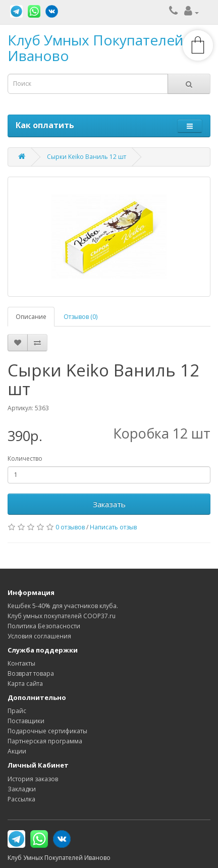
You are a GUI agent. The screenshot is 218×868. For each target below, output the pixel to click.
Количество (25, 458)
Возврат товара (31, 673)
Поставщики (26, 721)
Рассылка (21, 799)
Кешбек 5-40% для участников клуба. (63, 606)
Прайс (17, 711)
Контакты (21, 663)
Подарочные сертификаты (47, 731)
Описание (31, 317)
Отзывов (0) (80, 317)
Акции (17, 751)
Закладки (22, 789)
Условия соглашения (39, 636)
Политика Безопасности (44, 626)
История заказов (33, 779)
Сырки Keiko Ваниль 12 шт (87, 157)
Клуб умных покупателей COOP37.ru (62, 616)
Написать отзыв (113, 527)
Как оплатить (45, 125)
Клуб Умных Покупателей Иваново (95, 48)
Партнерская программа (45, 741)
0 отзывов (70, 527)
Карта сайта (25, 684)
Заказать (109, 504)
